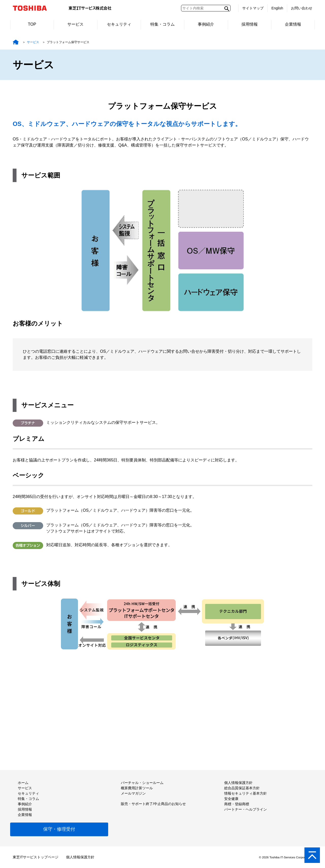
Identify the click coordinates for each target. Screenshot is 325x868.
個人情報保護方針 (238, 783)
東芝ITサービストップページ (36, 857)
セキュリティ (119, 24)
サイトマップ (253, 8)
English (277, 8)
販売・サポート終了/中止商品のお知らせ (153, 804)
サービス (75, 24)
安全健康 (231, 799)
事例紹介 (206, 24)
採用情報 (250, 24)
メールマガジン (133, 793)
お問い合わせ (302, 8)
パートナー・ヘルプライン (246, 809)
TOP (32, 24)
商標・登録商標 (237, 804)
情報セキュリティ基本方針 (246, 793)
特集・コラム (162, 24)
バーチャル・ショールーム (142, 783)
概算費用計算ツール (137, 788)
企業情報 (293, 24)
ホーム (23, 783)
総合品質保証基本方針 (242, 788)
